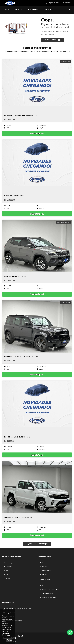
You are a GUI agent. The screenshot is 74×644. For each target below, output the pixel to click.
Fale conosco (45, 586)
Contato (47, 9)
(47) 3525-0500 (67, 3)
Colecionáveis (33, 9)
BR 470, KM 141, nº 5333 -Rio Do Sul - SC (17, 609)
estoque (67, 51)
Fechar (9, 640)
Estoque (18, 9)
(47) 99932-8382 (54, 3)
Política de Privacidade (48, 597)
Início (7, 9)
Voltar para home (52, 40)
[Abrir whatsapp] (70, 632)
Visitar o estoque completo (49, 590)
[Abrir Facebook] (19, 636)
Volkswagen (8, 563)
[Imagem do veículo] (37, 85)
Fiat (6, 570)
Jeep (6, 574)
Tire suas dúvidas (46, 593)
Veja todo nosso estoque (37, 544)
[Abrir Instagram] (22, 636)
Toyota (7, 578)
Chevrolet (8, 567)
